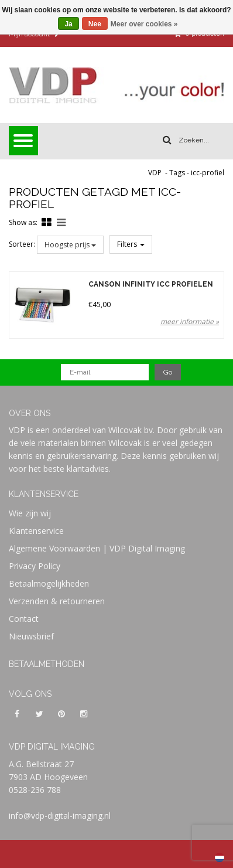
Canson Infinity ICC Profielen (151, 285)
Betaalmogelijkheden (49, 583)
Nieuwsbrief (31, 636)
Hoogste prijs (70, 245)
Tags (177, 173)
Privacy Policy (35, 566)
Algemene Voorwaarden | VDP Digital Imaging (97, 548)
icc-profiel (208, 173)
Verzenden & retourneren (57, 601)
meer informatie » (190, 321)
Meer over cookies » (144, 24)
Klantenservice (36, 531)
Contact (24, 619)
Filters (131, 244)
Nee (95, 24)
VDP (155, 173)
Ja (68, 24)
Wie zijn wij (30, 513)
